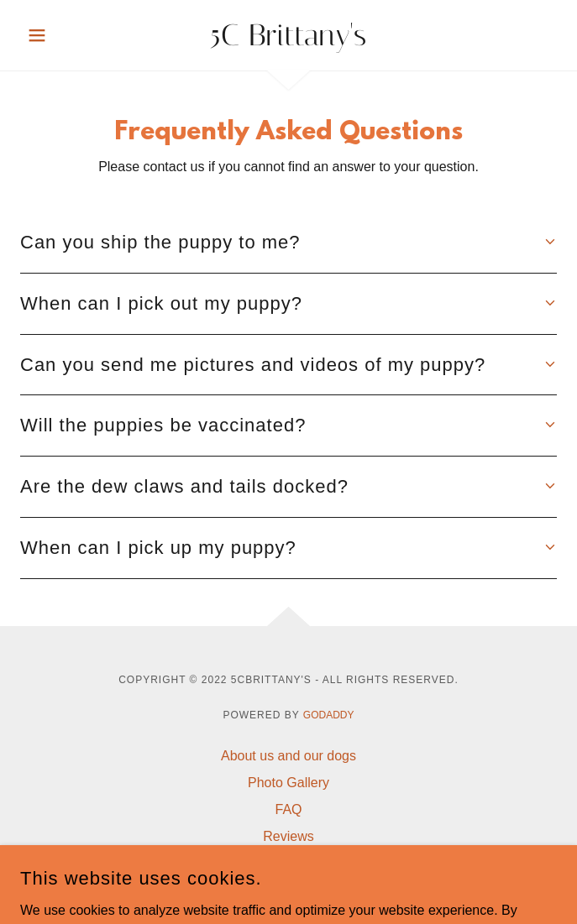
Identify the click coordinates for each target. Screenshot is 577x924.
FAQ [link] (288, 809)
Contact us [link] (288, 863)
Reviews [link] (288, 836)
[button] (60, 35)
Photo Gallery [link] (288, 783)
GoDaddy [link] (329, 715)
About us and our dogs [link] (288, 756)
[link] (288, 35)
